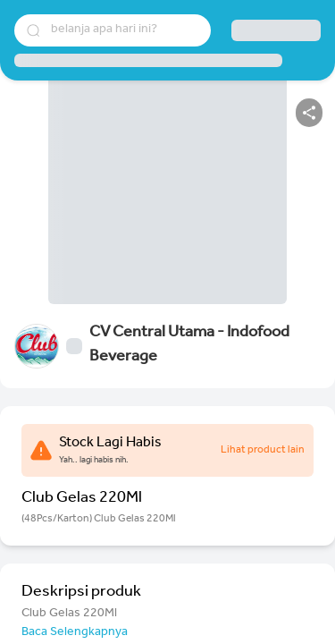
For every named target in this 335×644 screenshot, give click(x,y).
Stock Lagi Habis (110, 444)
